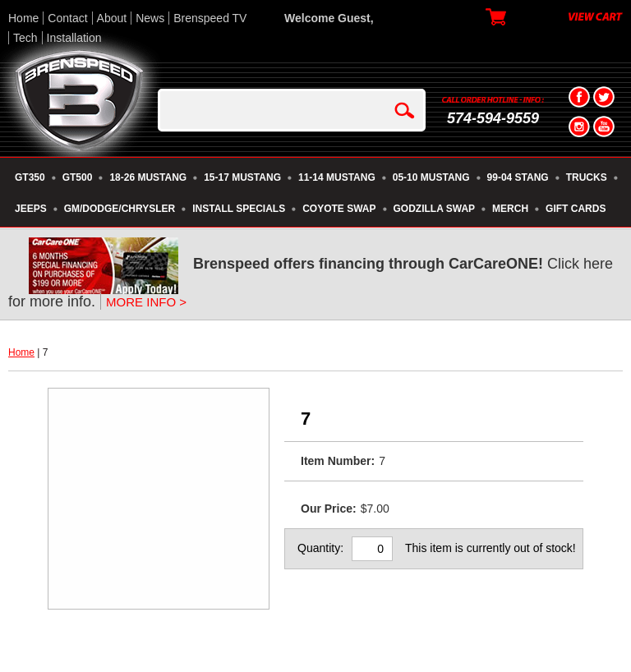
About (112, 18)
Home (23, 18)
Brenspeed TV (210, 18)
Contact (67, 18)
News (150, 18)
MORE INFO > (146, 302)
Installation (74, 38)
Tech (25, 38)
